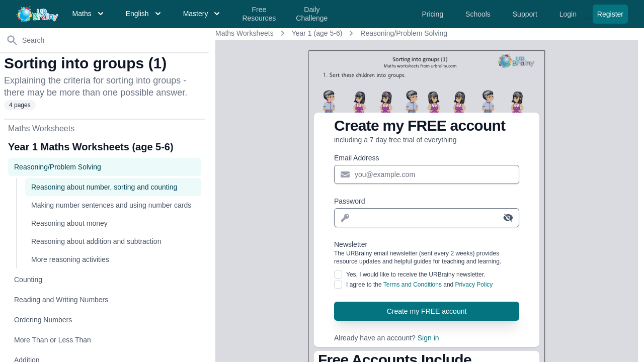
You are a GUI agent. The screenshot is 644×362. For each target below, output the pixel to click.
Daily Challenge (312, 14)
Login (569, 14)
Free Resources (259, 14)
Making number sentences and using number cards (111, 205)
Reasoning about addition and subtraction (96, 241)
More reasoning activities (70, 259)
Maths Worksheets (245, 33)
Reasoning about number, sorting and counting (104, 187)
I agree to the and (419, 285)
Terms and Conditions (413, 285)
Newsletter (427, 253)
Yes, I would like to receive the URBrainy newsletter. (416, 275)
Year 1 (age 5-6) (317, 33)
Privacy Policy (474, 285)
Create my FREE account (427, 311)
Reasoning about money (69, 223)
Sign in (428, 338)
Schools (479, 14)
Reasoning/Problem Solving (404, 33)
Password (349, 201)
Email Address (356, 158)
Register (610, 14)
